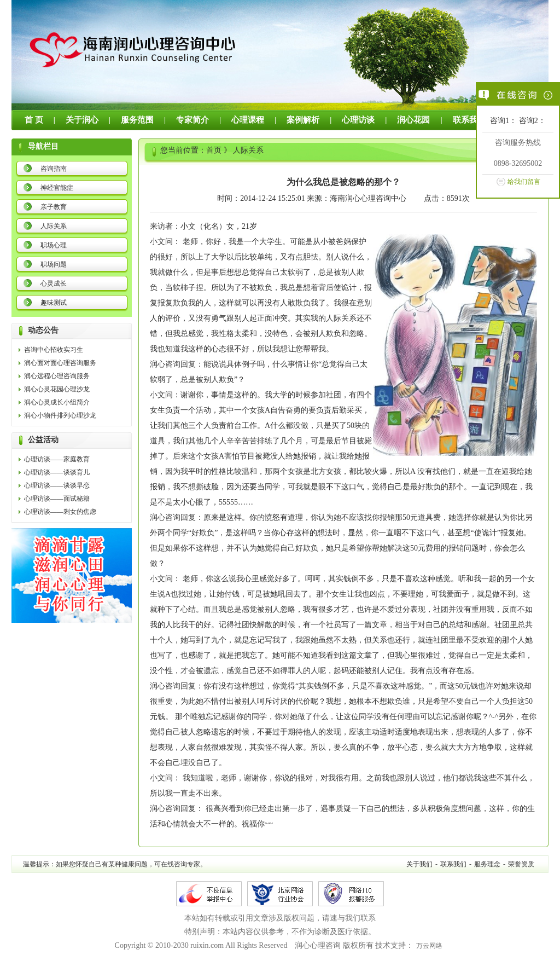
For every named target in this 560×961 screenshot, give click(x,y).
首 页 (34, 120)
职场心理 (54, 245)
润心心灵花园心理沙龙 (57, 389)
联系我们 (469, 120)
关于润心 (82, 120)
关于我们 (419, 864)
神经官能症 (57, 188)
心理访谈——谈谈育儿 (57, 472)
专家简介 (192, 120)
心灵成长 (54, 283)
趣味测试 (54, 303)
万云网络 (429, 946)
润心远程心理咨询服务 (57, 376)
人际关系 (54, 226)
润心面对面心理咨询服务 (60, 363)
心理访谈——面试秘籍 (57, 499)
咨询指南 (54, 169)
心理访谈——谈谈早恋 (57, 485)
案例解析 (303, 120)
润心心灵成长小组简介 (57, 402)
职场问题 (54, 264)
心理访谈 (358, 120)
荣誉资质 (521, 864)
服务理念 (487, 864)
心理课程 (248, 120)
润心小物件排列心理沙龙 (60, 415)
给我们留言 (524, 182)
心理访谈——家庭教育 (57, 459)
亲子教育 (54, 207)
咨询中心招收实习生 (54, 350)
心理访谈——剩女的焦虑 (60, 512)
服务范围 (137, 120)
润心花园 (413, 120)
